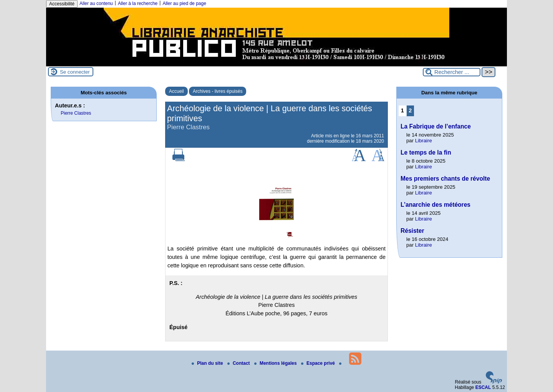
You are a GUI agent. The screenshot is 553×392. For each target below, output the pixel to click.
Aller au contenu (96, 3)
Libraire (424, 141)
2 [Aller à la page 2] (410, 110)
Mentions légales (276, 363)
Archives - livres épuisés (218, 91)
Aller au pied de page (184, 3)
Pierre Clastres (76, 113)
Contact (239, 363)
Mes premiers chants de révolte (445, 179)
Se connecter (75, 72)
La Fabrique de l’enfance (436, 126)
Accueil (176, 91)
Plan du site (208, 363)
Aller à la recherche (138, 3)
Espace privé (319, 363)
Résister (412, 231)
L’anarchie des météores (435, 205)
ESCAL (483, 387)
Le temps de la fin (426, 152)
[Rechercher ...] (452, 72)
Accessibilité (62, 4)
